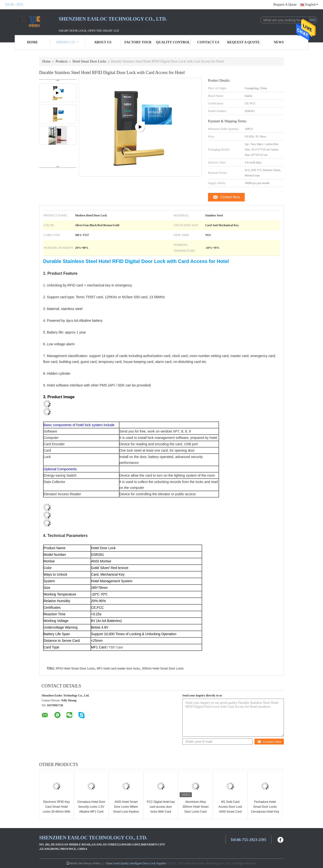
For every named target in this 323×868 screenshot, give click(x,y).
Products (68, 42)
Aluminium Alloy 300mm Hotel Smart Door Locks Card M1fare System (196, 809)
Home (32, 42)
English (312, 5)
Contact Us (208, 42)
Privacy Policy (92, 863)
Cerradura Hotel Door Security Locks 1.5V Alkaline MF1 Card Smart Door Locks (91, 809)
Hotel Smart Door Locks (89, 61)
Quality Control (173, 42)
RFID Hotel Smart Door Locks (75, 669)
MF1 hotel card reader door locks (118, 669)
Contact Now (230, 197)
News (279, 42)
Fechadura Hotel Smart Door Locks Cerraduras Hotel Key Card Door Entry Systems (265, 812)
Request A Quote (285, 5)
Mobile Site (75, 863)
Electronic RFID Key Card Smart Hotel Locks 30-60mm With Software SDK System (57, 812)
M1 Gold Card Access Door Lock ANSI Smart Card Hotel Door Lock (230, 809)
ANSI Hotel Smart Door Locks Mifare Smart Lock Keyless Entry (126, 809)
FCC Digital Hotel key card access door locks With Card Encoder (161, 809)
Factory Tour (138, 42)
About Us (103, 42)
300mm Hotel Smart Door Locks (163, 669)
